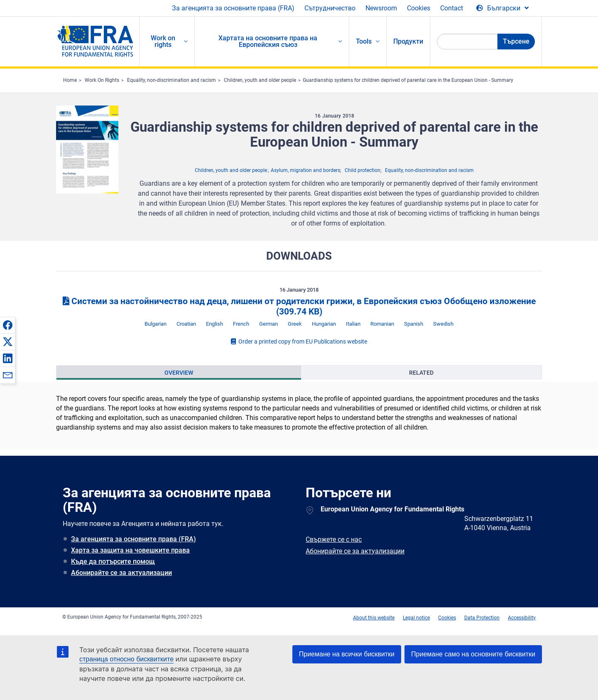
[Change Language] (502, 8)
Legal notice (416, 618)
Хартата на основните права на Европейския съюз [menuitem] (268, 41)
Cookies (419, 8)
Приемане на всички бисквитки (347, 654)
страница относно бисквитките (126, 659)
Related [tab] (421, 373)
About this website (374, 618)
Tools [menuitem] (364, 41)
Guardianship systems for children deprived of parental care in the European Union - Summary (408, 80)
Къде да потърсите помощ (113, 561)
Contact (452, 8)
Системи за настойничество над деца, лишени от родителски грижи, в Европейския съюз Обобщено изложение (299, 306)
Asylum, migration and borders (305, 170)
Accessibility (522, 618)
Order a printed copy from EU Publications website (299, 341)
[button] (7, 325)
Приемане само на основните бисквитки (473, 654)
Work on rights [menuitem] (163, 41)
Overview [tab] (179, 373)
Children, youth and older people (260, 80)
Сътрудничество (330, 8)
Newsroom (381, 8)
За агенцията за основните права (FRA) (233, 8)
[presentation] (179, 373)
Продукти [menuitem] (408, 41)
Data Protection (482, 618)
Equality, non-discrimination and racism (172, 80)
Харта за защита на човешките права (130, 550)
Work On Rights (102, 80)
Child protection (363, 170)
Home (70, 80)
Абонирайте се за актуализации (121, 573)
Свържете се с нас (334, 539)
